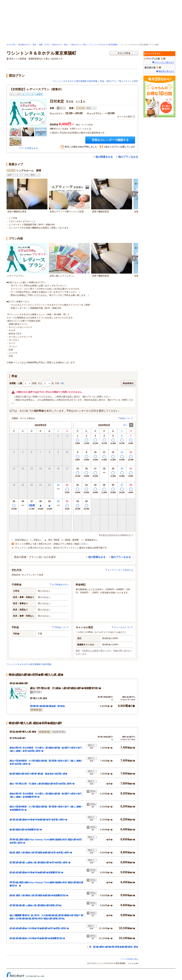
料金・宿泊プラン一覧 (111, 81)
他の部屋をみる (104, 157)
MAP (136, 81)
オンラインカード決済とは (119, 570)
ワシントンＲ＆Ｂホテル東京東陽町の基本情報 (75, 81)
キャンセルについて (122, 627)
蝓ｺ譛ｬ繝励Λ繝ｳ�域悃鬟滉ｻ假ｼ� (26, 830)
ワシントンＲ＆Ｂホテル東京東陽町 (103, 45)
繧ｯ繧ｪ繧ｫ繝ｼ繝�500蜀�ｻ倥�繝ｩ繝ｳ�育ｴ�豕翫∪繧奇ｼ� (38, 820)
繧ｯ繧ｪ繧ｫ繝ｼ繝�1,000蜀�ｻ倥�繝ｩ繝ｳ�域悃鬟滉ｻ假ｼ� (37, 938)
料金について (125, 418)
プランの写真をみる (28, 148)
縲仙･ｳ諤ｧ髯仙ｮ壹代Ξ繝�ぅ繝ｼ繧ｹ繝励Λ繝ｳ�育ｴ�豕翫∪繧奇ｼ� (42, 784)
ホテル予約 (11, 45)
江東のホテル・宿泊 (78, 45)
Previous (11, 194)
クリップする (124, 53)
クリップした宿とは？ (165, 62)
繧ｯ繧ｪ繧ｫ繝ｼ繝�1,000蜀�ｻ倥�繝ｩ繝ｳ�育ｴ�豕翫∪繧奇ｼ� (39, 928)
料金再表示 (128, 383)
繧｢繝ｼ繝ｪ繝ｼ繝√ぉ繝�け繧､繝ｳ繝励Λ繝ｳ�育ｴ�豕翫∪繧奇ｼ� (40, 863)
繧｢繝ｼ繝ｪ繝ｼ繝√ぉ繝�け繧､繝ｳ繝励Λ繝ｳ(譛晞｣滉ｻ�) (36, 905)
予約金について (60, 627)
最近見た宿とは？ (167, 71)
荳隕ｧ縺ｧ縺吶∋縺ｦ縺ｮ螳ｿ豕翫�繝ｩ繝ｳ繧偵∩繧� (114, 947)
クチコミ (127, 81)
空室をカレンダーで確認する (110, 140)
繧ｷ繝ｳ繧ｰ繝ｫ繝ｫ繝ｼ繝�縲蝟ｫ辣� (47, 706)
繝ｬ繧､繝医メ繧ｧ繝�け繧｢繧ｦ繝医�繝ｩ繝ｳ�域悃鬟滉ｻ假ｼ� (39, 895)
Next (134, 194)
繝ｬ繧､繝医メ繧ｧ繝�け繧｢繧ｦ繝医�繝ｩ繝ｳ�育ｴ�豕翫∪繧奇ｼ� (41, 853)
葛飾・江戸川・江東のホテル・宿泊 (53, 45)
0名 (62, 383)
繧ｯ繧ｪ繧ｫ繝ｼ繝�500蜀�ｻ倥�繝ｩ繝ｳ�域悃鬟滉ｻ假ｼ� (36, 873)
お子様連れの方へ (59, 585)
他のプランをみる (128, 157)
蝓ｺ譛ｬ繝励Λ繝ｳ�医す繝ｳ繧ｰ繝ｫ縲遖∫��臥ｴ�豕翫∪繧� (38, 774)
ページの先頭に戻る (129, 959)
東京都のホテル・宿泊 (27, 45)
